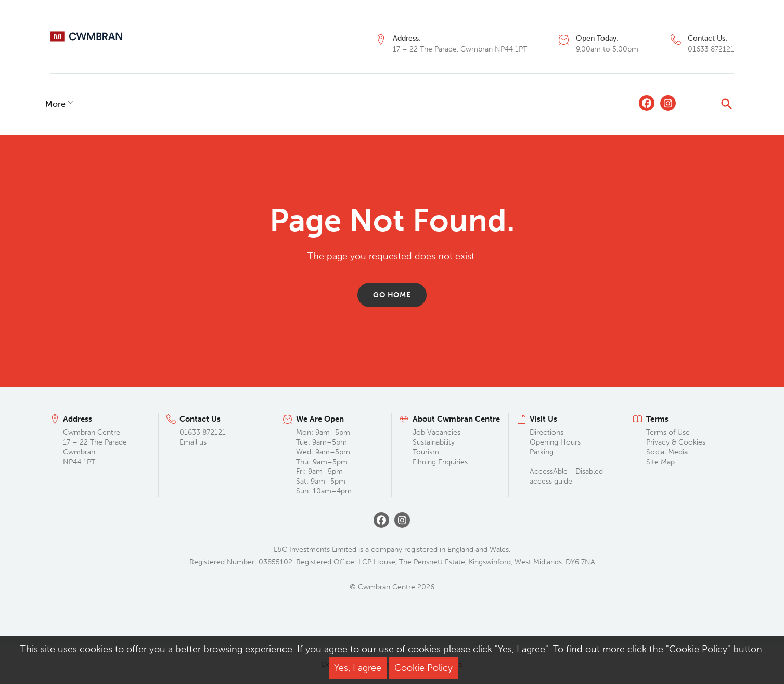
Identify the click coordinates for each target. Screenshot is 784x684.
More (504, 104)
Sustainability (434, 442)
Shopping (69, 104)
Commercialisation (384, 104)
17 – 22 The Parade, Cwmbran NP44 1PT (460, 49)
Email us (193, 442)
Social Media (667, 452)
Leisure (164, 104)
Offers (209, 104)
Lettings (313, 104)
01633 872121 (711, 49)
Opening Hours (555, 442)
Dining (119, 104)
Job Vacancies (436, 432)
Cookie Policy (423, 668)
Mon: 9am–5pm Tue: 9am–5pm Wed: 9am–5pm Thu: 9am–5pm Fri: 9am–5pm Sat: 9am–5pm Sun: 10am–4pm (324, 462)
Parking (542, 452)
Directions (547, 432)
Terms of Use (668, 432)
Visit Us (454, 104)
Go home (392, 295)
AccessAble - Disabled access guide (566, 476)
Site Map (660, 462)
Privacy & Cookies (676, 442)
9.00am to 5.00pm (607, 49)
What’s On (259, 104)
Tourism (426, 452)
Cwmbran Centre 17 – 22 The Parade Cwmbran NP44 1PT (95, 447)
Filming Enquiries (440, 462)
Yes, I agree (358, 668)
